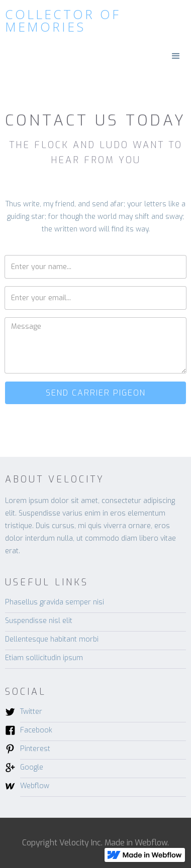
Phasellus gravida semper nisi (55, 602)
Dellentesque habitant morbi (52, 639)
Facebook (36, 730)
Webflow (35, 786)
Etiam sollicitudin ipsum (44, 658)
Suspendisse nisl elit (39, 621)
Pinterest (35, 749)
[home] (95, 21)
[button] (176, 56)
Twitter (31, 712)
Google (32, 767)
